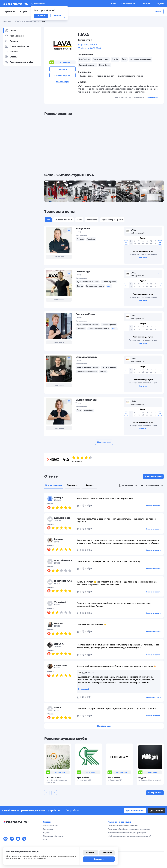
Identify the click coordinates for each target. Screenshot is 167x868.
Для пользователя (135, 811)
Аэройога (91, 239)
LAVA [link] (43, 21)
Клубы (24, 11)
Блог (113, 4)
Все (48, 220)
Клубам (160, 4)
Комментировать (153, 506)
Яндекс (90, 485)
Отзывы (11, 57)
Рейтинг (11, 52)
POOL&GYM (114, 777)
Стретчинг (81, 329)
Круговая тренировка (112, 220)
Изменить (58, 16)
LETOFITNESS (53, 777)
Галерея (11, 41)
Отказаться (107, 853)
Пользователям (129, 4)
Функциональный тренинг (88, 282)
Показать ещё (104, 442)
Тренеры (10, 11)
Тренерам (146, 4)
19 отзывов (65, 62)
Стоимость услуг (63, 75)
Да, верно (41, 16)
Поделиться (152, 98)
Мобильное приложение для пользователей (129, 836)
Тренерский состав (17, 46)
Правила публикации (54, 836)
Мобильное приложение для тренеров (127, 833)
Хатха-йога (92, 220)
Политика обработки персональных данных (129, 829)
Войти (158, 12)
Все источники (53, 485)
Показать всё (84, 689)
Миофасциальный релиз (99, 329)
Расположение (15, 36)
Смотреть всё (155, 793)
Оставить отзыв (153, 476)
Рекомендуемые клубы (19, 62)
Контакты (62, 69)
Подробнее (72, 811)
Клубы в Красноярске (26, 21)
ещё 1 (109, 286)
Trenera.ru (73, 485)
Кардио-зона (86, 76)
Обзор (10, 31)
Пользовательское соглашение (123, 826)
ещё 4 (114, 329)
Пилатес (80, 239)
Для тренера (157, 811)
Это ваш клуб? (62, 82)
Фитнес (80, 286)
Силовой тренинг (63, 220)
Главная (7, 21)
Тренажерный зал (105, 76)
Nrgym (142, 777)
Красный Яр (83, 777)
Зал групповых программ (130, 76)
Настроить (90, 853)
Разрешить (99, 859)
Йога (79, 220)
